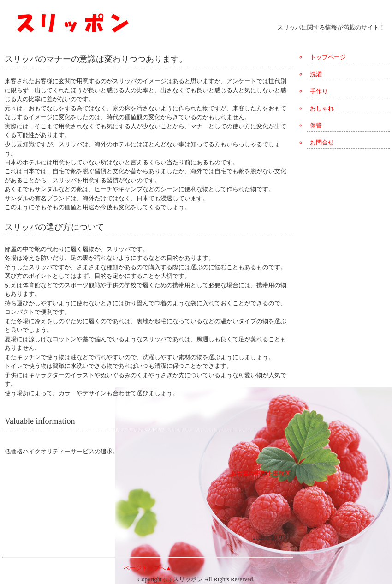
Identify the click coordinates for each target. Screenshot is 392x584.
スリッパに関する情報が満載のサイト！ (331, 27)
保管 (316, 125)
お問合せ (322, 142)
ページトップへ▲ (148, 568)
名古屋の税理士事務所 (261, 473)
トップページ (328, 57)
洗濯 (316, 74)
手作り (319, 91)
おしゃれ (322, 108)
